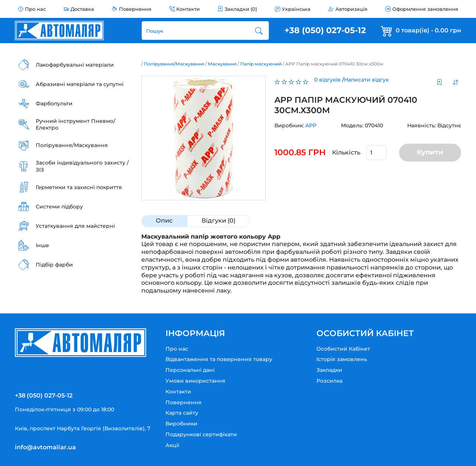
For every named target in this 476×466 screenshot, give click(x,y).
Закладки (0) (241, 9)
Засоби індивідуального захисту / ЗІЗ (82, 166)
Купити (430, 152)
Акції (172, 445)
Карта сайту (182, 413)
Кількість (346, 152)
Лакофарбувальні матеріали (75, 65)
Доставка (82, 9)
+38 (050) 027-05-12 (325, 30)
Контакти (188, 9)
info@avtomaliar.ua (45, 447)
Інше (42, 245)
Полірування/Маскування (72, 145)
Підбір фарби (54, 265)
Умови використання (195, 381)
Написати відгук (366, 80)
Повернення (135, 9)
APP (311, 125)
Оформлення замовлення (425, 9)
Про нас (35, 9)
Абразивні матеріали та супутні (80, 84)
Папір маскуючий (261, 64)
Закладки (329, 370)
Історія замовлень (342, 359)
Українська (296, 9)
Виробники (181, 424)
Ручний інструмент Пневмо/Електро (75, 124)
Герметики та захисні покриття (79, 187)
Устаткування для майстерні (75, 226)
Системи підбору (59, 207)
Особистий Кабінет (343, 349)
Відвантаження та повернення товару (219, 359)
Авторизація (351, 9)
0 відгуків (327, 80)
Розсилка (329, 381)
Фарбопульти (54, 103)
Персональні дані (190, 370)
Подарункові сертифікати (201, 434)
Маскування (222, 64)
